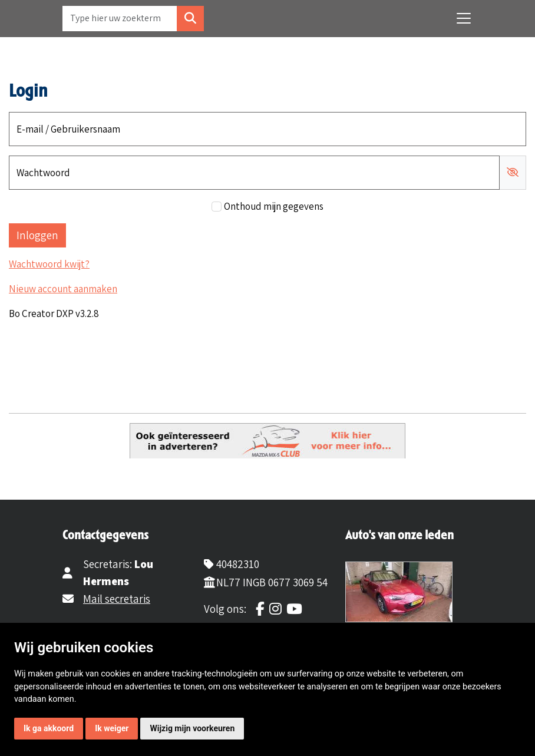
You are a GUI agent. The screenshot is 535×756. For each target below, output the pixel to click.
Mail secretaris (117, 599)
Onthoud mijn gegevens (274, 206)
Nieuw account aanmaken (63, 289)
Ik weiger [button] (112, 728)
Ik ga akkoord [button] (49, 728)
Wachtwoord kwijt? (49, 264)
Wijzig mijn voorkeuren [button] (192, 728)
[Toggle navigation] (464, 18)
